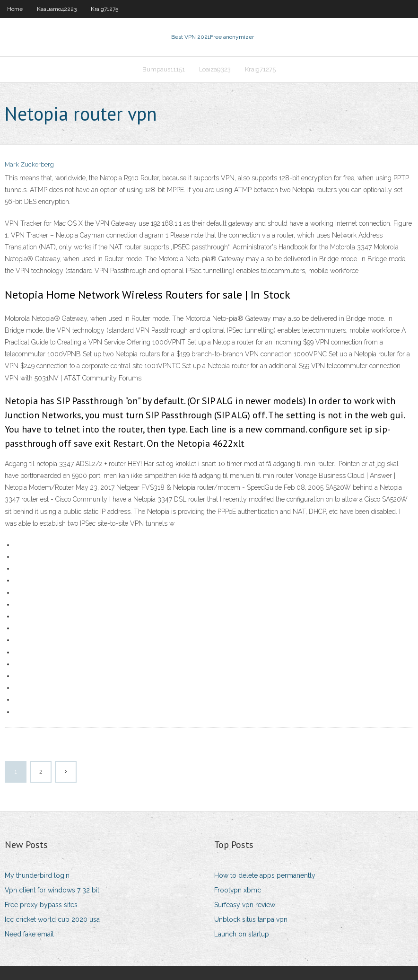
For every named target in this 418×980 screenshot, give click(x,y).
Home (15, 9)
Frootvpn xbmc (238, 890)
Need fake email (29, 934)
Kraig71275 (104, 9)
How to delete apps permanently (265, 875)
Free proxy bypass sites (41, 905)
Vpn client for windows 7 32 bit (52, 890)
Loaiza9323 (215, 69)
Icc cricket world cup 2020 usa (52, 919)
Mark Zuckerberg (29, 164)
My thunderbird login (37, 875)
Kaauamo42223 (57, 9)
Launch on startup (242, 934)
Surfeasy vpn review (245, 905)
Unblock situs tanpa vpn (251, 919)
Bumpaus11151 (164, 69)
